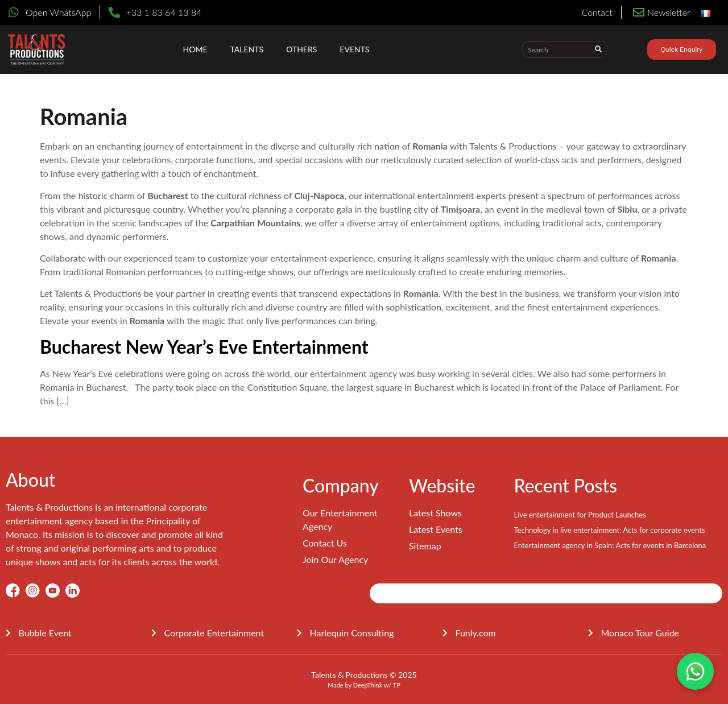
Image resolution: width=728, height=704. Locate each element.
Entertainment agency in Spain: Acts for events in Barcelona (610, 545)
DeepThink (368, 685)
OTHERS (301, 49)
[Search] (598, 49)
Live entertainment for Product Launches (580, 515)
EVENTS (354, 49)
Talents (247, 49)
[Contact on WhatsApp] (695, 671)
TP (397, 685)
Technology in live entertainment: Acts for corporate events (609, 530)
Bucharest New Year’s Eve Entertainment (204, 347)
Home (195, 49)
